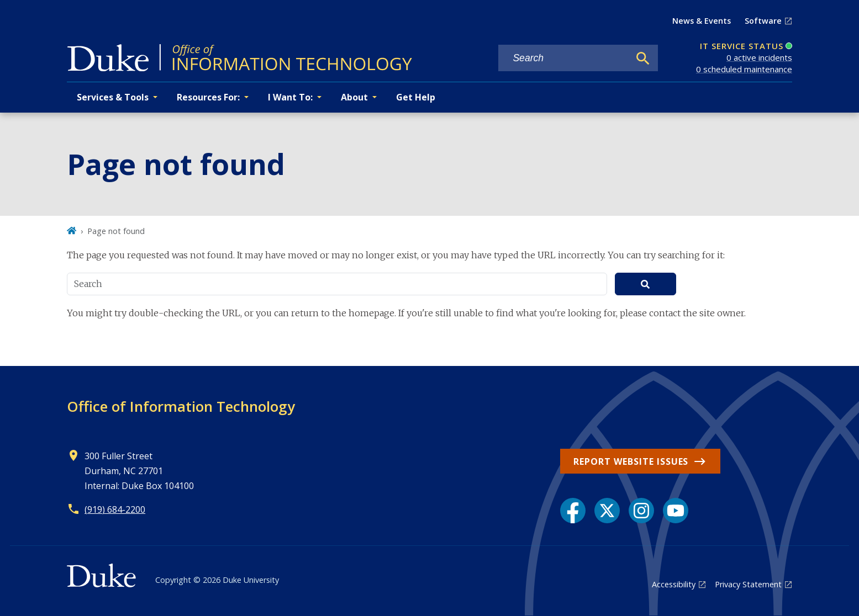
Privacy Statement (748, 584)
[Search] (643, 59)
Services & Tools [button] (113, 97)
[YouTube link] (676, 511)
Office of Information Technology (181, 406)
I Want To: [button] (290, 97)
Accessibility (674, 584)
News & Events (702, 21)
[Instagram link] (641, 511)
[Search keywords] (564, 58)
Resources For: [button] (208, 97)
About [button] (354, 97)
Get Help (416, 97)
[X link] (607, 511)
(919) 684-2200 (115, 509)
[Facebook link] (573, 511)
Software (763, 21)
